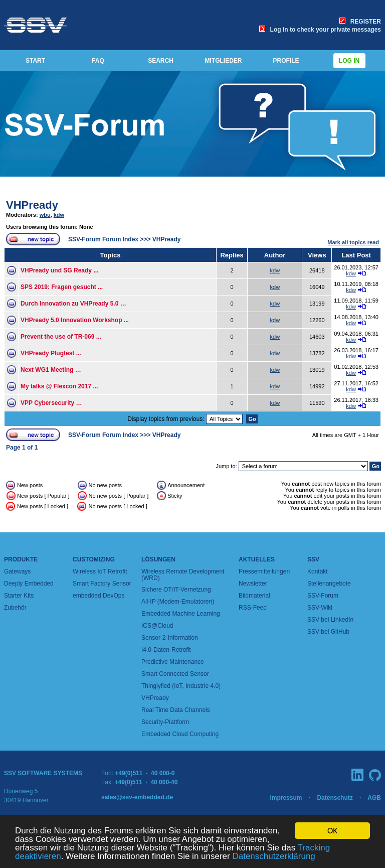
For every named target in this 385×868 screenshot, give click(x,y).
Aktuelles (257, 559)
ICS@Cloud (157, 626)
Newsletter (253, 584)
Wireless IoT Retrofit (100, 571)
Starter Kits (19, 596)
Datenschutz (335, 798)
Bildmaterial (254, 596)
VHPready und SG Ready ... (59, 270)
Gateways (17, 571)
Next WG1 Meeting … (51, 370)
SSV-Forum (323, 596)
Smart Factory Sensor (102, 584)
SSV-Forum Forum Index (103, 239)
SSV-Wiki (320, 608)
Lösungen (158, 559)
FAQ (98, 61)
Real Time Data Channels (176, 710)
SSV (313, 559)
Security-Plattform (165, 722)
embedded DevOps (99, 596)
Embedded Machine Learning (181, 614)
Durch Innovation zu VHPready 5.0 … (73, 304)
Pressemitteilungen (264, 571)
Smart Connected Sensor (175, 674)
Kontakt (318, 571)
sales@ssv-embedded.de (137, 797)
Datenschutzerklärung (273, 857)
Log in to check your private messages (320, 30)
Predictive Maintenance (173, 662)
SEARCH (161, 61)
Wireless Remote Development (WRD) (183, 575)
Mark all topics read (353, 242)
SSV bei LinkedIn (330, 620)
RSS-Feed (253, 608)
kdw (59, 215)
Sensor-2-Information (170, 638)
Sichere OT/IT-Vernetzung (176, 590)
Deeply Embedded (29, 584)
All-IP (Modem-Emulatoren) (178, 602)
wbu (45, 215)
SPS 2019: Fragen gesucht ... (62, 287)
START (35, 61)
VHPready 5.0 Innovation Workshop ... (75, 320)
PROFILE (286, 61)
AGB (374, 798)
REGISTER (360, 22)
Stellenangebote (329, 584)
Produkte (21, 559)
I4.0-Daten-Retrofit (166, 650)
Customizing (94, 559)
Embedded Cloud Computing (180, 734)
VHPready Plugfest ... (51, 353)
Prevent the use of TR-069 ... (61, 337)
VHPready (32, 205)
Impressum (286, 798)
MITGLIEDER (224, 61)
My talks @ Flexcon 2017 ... (59, 386)
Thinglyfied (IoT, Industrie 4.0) (181, 686)
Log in (349, 61)
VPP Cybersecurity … (51, 403)
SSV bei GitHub (328, 632)
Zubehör (15, 608)
